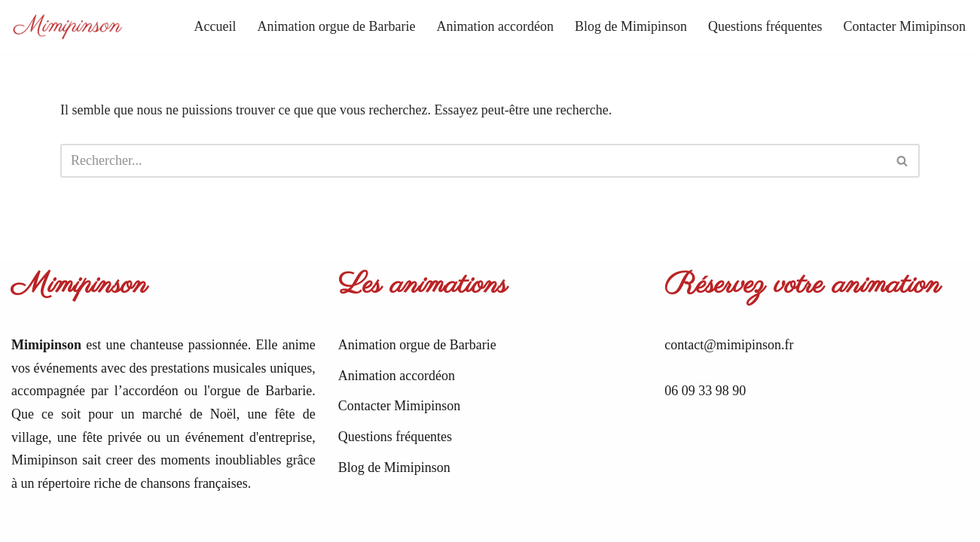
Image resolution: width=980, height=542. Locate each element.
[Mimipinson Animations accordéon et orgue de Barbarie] (68, 27)
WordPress (150, 521)
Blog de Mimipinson (631, 26)
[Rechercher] (473, 161)
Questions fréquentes (765, 26)
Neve (26, 521)
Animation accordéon (495, 26)
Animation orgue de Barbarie (336, 26)
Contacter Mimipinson (905, 26)
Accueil (215, 26)
